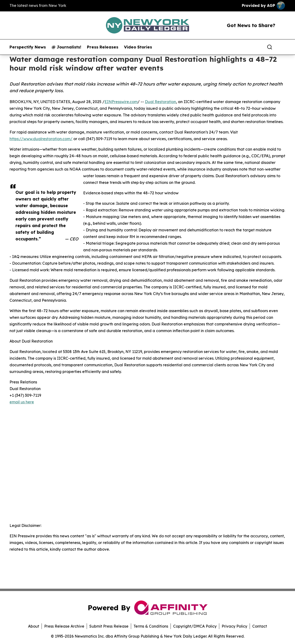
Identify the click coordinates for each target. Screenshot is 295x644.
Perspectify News (28, 47)
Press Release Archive (64, 626)
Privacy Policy (234, 626)
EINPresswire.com (121, 102)
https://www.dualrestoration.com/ (41, 139)
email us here (22, 402)
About (34, 626)
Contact (260, 626)
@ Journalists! (66, 47)
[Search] (270, 47)
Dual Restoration (160, 102)
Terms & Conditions (151, 626)
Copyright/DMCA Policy (195, 626)
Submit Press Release (109, 626)
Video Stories (138, 47)
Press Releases (103, 47)
